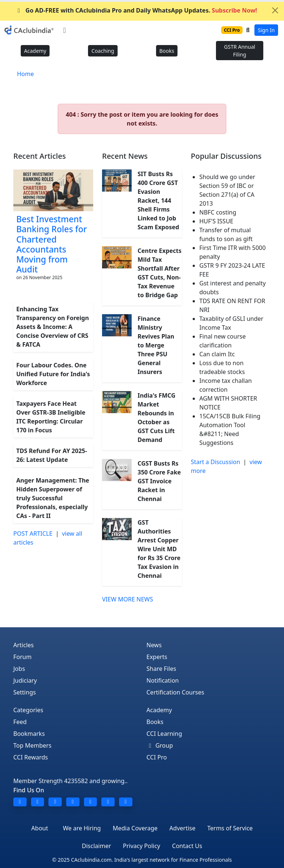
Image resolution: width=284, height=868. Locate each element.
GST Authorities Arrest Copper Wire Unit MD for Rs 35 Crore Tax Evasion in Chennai (159, 549)
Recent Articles (40, 156)
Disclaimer (96, 846)
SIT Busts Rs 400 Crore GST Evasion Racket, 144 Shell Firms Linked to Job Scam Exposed (158, 200)
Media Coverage (135, 828)
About (40, 828)
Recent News (125, 156)
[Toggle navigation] (65, 30)
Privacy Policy (141, 846)
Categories (28, 710)
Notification (163, 680)
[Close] (275, 10)
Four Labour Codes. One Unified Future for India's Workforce (53, 374)
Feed (20, 722)
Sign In (266, 30)
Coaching (103, 51)
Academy (35, 51)
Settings (25, 692)
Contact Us (187, 846)
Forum (22, 657)
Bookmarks (29, 734)
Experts (157, 657)
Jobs (19, 669)
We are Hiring (82, 828)
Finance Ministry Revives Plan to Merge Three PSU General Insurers (156, 345)
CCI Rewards (31, 757)
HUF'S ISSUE (216, 221)
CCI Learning (164, 734)
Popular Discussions (226, 156)
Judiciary (25, 680)
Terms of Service (230, 828)
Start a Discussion (215, 462)
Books (167, 51)
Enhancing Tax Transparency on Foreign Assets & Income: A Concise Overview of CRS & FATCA (53, 327)
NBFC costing (218, 212)
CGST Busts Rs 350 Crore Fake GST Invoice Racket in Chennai (159, 481)
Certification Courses (175, 692)
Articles (23, 645)
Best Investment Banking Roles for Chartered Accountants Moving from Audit (52, 244)
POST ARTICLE (33, 534)
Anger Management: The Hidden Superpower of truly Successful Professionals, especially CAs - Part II (53, 498)
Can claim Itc (217, 354)
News (154, 645)
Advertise (182, 828)
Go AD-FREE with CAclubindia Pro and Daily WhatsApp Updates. (136, 10)
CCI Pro (157, 757)
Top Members (32, 745)
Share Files (161, 669)
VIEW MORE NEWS (128, 599)
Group (160, 745)
